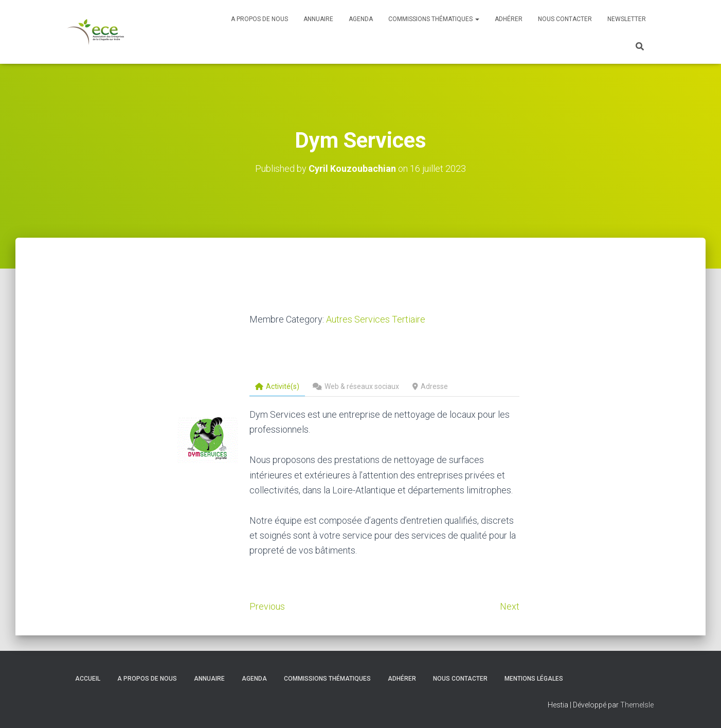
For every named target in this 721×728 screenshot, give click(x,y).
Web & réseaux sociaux (356, 386)
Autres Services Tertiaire (376, 319)
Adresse (430, 386)
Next (510, 606)
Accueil (88, 679)
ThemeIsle (637, 705)
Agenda (361, 19)
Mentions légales (534, 679)
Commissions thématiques (434, 19)
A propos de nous (259, 19)
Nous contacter (565, 19)
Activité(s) (277, 386)
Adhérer (509, 19)
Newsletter (627, 19)
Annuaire (318, 19)
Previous (267, 606)
